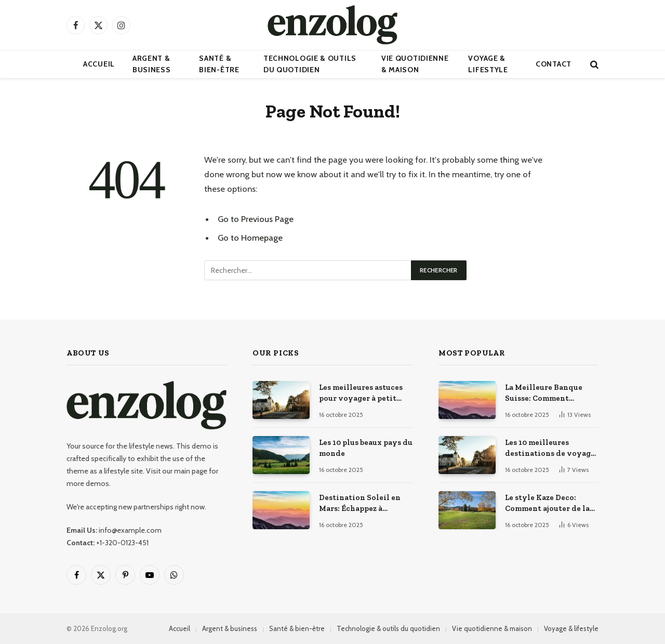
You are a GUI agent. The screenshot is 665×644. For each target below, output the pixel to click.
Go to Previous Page (256, 219)
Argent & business (152, 64)
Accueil (99, 64)
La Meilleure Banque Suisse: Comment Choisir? (544, 393)
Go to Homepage (250, 238)
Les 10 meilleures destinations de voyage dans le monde (550, 449)
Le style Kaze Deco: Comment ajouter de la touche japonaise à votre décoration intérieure (551, 504)
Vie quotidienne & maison (415, 64)
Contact (554, 64)
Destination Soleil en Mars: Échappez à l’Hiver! (360, 504)
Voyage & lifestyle (488, 64)
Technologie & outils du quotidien (310, 64)
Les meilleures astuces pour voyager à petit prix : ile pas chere (361, 393)
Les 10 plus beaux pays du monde (366, 448)
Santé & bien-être (219, 64)
